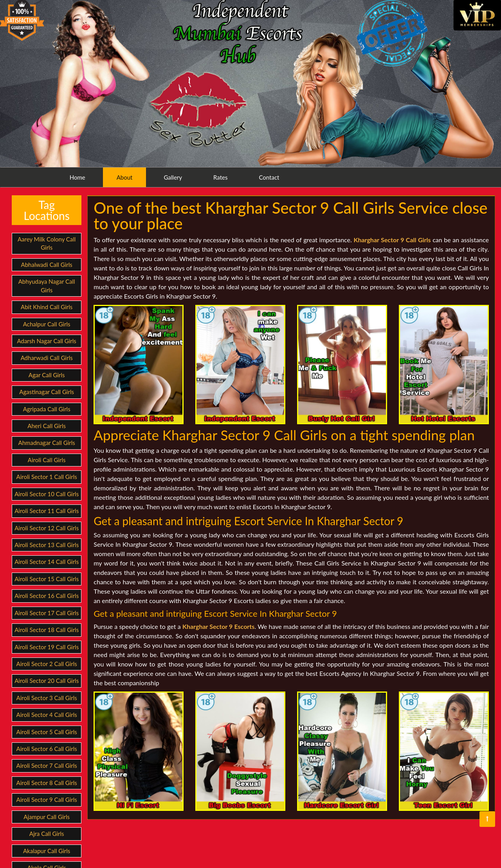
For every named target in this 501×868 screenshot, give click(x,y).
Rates (220, 177)
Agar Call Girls (47, 375)
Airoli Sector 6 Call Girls (47, 749)
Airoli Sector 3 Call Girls (47, 698)
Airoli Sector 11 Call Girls (47, 511)
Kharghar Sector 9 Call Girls (392, 240)
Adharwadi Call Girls (47, 358)
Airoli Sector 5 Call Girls (47, 732)
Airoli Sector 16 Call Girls (47, 596)
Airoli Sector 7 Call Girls (47, 765)
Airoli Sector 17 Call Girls (47, 613)
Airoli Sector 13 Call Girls (47, 545)
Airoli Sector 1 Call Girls (47, 477)
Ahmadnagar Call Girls (47, 443)
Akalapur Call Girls (47, 851)
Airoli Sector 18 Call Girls (47, 630)
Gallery (172, 177)
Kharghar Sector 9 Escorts (218, 626)
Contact (269, 177)
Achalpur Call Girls (47, 324)
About (124, 177)
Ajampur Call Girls (47, 817)
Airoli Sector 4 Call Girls (47, 715)
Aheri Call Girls (47, 426)
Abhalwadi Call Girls (47, 265)
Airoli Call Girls (47, 460)
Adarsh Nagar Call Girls (47, 341)
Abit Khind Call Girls (47, 307)
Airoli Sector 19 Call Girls (47, 647)
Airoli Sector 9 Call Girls (47, 800)
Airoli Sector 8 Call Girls (47, 783)
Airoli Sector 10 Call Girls (47, 494)
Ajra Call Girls (47, 834)
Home (77, 177)
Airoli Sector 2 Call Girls (47, 664)
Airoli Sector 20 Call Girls (47, 681)
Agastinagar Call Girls (47, 392)
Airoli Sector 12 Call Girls (47, 528)
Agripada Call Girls (47, 409)
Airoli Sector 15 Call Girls (47, 579)
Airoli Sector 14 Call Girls (47, 562)
